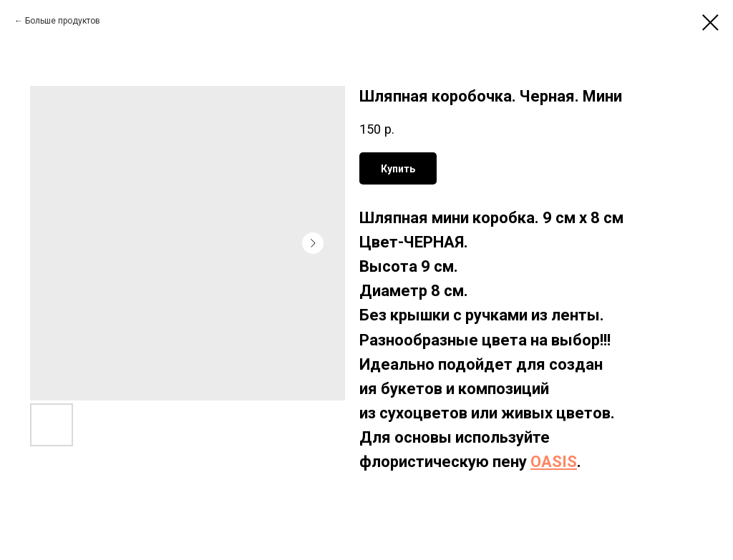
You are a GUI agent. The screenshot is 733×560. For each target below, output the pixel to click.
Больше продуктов (63, 21)
